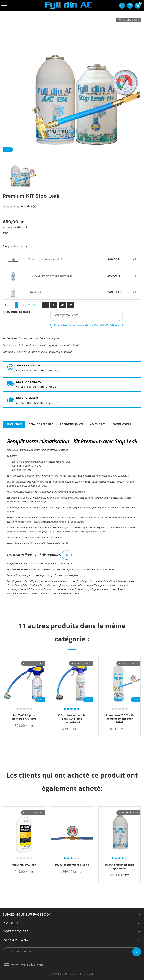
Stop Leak (35, 292)
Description (14, 424)
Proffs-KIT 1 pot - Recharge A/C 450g (24, 717)
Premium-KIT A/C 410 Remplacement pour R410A (120, 719)
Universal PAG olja (24, 865)
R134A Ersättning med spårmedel (50, 276)
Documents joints (72, 424)
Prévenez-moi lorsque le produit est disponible (87, 325)
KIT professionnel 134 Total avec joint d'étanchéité (72, 719)
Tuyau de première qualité (45, 260)
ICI (67, 555)
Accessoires (98, 424)
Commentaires (122, 424)
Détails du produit (41, 424)
